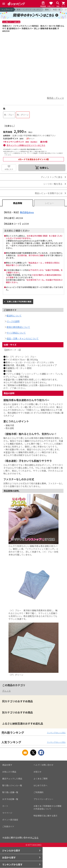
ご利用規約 (38, 792)
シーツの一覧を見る (53, 184)
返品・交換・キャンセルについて (23, 338)
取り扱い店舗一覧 (10, 792)
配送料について (14, 316)
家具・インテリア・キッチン (29, 9)
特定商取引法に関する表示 (45, 816)
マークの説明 (13, 321)
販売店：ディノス (55, 98)
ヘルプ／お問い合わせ (43, 765)
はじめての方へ (40, 785)
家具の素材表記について (18, 327)
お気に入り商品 (9, 772)
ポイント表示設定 (10, 820)
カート (5, 806)
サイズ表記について (16, 333)
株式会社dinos (27, 212)
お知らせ (37, 772)
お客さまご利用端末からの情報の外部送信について (47, 807)
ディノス (6, 691)
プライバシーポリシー (43, 799)
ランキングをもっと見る (56, 733)
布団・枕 (57, 9)
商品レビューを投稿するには (49, 193)
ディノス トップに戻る (52, 177)
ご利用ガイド (8, 826)
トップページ (7, 9)
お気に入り (9, 169)
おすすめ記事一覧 (10, 799)
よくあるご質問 (40, 779)
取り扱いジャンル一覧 (12, 785)
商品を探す (7, 765)
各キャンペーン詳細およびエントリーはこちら (26, 145)
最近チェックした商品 (12, 779)
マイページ (7, 813)
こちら (35, 838)
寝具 (47, 9)
